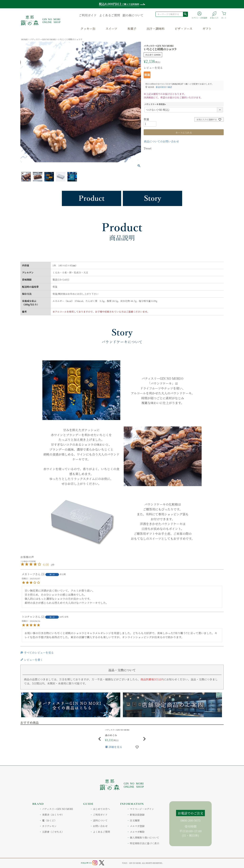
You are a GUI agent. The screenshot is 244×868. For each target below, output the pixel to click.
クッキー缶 (88, 29)
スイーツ (111, 29)
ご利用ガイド (88, 15)
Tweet (148, 148)
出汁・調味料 (156, 29)
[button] (100, 739)
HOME (24, 39)
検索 (185, 14)
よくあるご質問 (110, 15)
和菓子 (132, 29)
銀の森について (133, 15)
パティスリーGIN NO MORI (43, 39)
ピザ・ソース (184, 29)
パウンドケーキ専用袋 (156, 104)
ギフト (207, 29)
